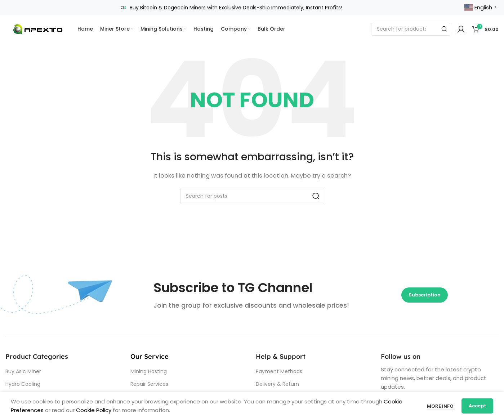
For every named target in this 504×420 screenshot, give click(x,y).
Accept (477, 406)
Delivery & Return (277, 384)
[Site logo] (38, 28)
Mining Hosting (149, 371)
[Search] (411, 29)
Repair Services (149, 384)
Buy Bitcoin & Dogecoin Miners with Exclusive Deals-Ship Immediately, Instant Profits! (236, 8)
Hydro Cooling (23, 384)
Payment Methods (279, 371)
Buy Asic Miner (23, 371)
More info (440, 406)
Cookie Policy (94, 410)
